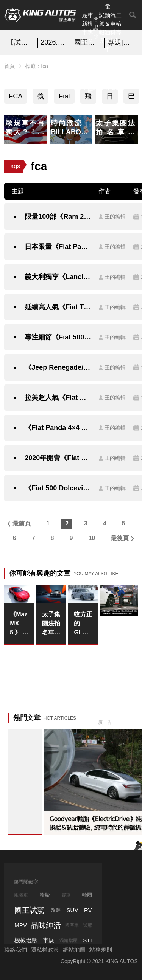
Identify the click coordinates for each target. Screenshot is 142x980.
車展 (48, 940)
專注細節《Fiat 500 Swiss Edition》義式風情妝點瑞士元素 (58, 337)
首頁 (9, 66)
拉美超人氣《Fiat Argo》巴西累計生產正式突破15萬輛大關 (58, 398)
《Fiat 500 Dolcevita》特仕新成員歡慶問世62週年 (58, 488)
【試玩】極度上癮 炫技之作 (21, 42)
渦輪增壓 (69, 940)
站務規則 (101, 950)
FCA (16, 96)
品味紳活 (113, 74)
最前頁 (22, 523)
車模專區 (90, 28)
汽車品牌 (107, 74)
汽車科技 (113, 28)
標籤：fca (37, 66)
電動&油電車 (107, 28)
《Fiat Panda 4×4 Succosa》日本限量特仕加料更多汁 (58, 428)
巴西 (131, 98)
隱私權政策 (45, 950)
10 (92, 538)
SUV (73, 910)
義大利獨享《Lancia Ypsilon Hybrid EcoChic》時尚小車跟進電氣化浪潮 (58, 277)
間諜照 (96, 28)
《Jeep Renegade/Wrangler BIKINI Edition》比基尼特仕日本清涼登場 (58, 367)
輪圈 (87, 895)
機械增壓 (26, 940)
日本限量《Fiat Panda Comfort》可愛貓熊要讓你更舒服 (58, 247)
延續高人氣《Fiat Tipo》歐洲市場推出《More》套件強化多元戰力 (58, 307)
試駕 (87, 925)
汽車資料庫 (90, 74)
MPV (21, 925)
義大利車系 (41, 98)
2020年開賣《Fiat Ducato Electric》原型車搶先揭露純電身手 (58, 458)
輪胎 (45, 895)
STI (87, 940)
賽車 (66, 895)
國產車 (72, 925)
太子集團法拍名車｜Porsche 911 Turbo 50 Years (51, 624)
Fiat (64, 96)
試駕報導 (102, 28)
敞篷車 (21, 895)
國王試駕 (30, 910)
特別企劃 (119, 74)
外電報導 (102, 74)
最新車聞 (85, 28)
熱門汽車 (85, 74)
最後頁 (120, 538)
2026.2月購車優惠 (54, 42)
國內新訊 (96, 74)
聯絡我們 (16, 950)
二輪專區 (119, 28)
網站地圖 (74, 950)
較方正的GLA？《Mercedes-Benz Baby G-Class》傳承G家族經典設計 (83, 624)
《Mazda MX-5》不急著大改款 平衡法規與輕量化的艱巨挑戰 (19, 624)
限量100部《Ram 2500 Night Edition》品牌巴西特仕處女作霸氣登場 (58, 217)
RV (88, 910)
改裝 (56, 910)
